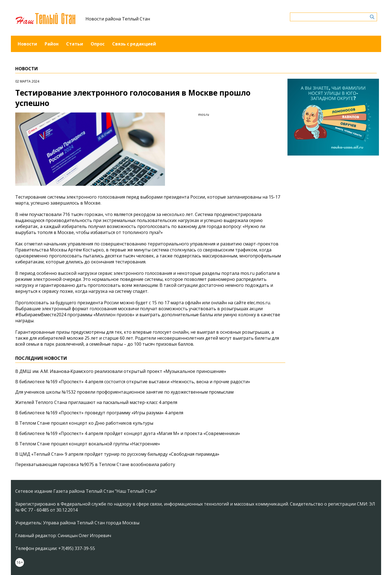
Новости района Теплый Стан (118, 19)
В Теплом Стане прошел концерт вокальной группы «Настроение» (88, 444)
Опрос (98, 44)
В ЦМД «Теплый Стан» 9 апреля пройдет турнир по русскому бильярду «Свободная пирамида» (117, 454)
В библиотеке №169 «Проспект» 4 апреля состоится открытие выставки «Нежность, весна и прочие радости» (133, 382)
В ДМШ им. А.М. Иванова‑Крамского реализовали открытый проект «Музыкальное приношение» (121, 371)
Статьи (75, 44)
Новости (27, 44)
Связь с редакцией (134, 44)
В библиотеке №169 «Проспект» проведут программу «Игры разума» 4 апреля (99, 413)
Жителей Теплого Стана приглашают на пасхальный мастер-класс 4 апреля (96, 402)
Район (52, 44)
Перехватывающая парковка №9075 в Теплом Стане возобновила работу (95, 464)
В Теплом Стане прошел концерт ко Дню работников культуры (84, 423)
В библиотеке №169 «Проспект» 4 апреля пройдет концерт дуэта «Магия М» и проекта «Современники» (128, 433)
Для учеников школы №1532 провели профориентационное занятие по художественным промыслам (124, 392)
